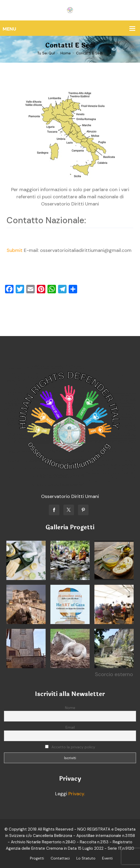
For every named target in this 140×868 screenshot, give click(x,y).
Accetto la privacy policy (70, 747)
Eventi (107, 858)
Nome (70, 708)
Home (66, 53)
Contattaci (60, 858)
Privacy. (77, 794)
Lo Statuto (86, 858)
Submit (15, 250)
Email (70, 727)
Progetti (37, 858)
